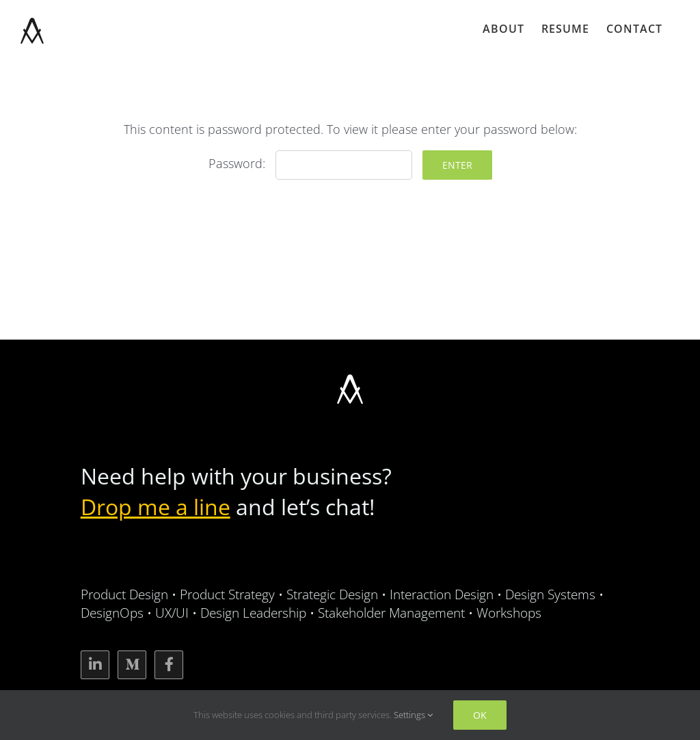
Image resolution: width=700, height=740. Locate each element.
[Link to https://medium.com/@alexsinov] (132, 665)
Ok (480, 715)
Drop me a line (156, 507)
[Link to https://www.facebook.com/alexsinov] (169, 665)
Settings (413, 715)
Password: (310, 163)
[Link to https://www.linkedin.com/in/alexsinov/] (95, 665)
